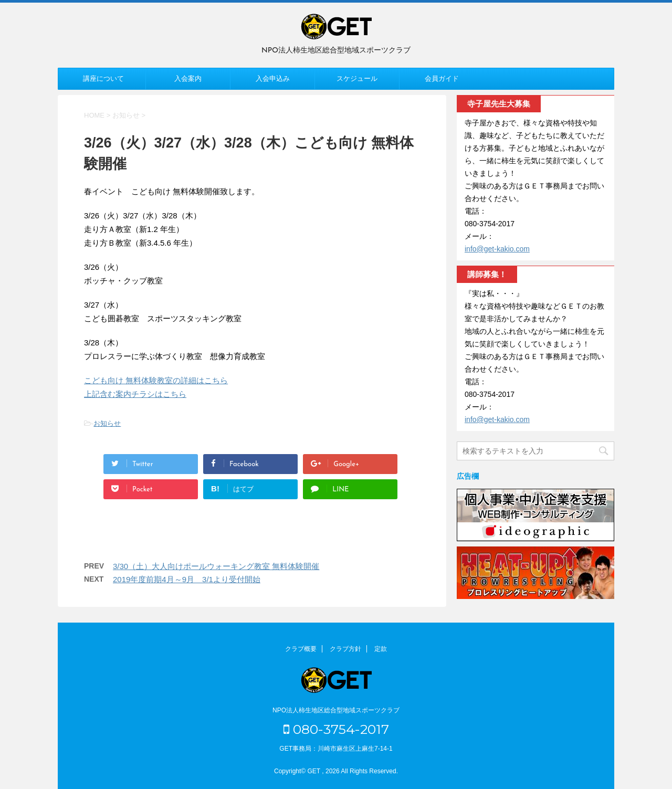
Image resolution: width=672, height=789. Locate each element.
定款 (381, 649)
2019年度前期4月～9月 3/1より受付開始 (187, 579)
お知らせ (107, 423)
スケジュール (357, 78)
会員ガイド (442, 78)
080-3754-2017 (336, 729)
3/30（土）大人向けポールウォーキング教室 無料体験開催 (216, 566)
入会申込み (273, 78)
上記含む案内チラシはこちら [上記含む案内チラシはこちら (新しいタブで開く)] (135, 394)
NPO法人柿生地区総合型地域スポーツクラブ (336, 710)
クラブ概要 (301, 649)
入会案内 (188, 78)
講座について (103, 78)
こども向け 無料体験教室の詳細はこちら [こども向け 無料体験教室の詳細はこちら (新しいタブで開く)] (156, 380)
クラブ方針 (345, 649)
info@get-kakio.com (497, 249)
